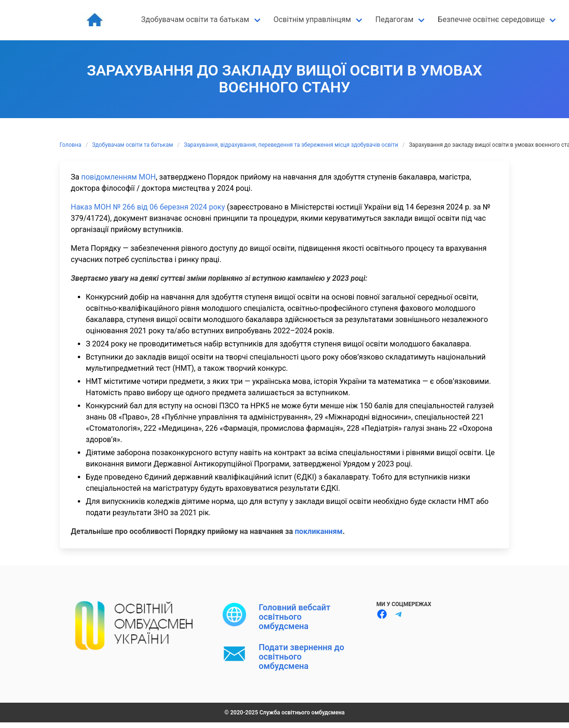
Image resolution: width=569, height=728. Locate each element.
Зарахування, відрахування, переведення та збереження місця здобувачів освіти (291, 145)
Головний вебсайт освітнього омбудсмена (295, 617)
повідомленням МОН (118, 177)
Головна (70, 145)
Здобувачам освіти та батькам (132, 145)
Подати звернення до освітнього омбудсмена (301, 657)
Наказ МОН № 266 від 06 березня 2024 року (148, 207)
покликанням (319, 531)
